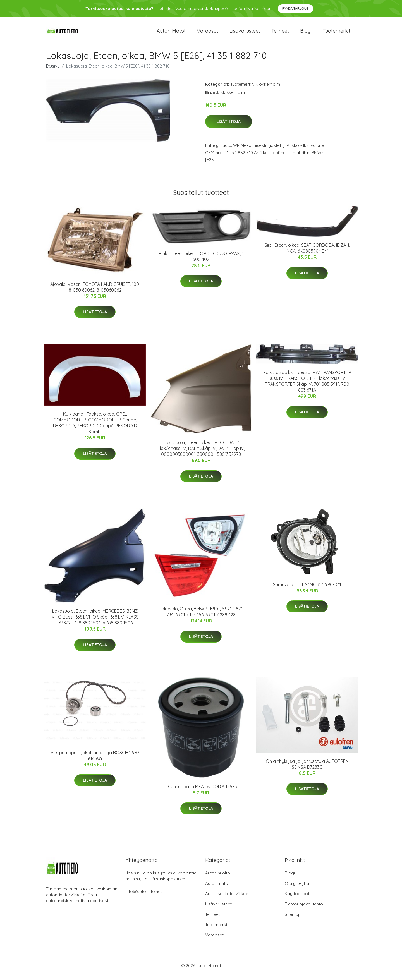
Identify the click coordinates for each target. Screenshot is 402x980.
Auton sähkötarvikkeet (227, 898)
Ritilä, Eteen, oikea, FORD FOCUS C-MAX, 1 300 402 (201, 261)
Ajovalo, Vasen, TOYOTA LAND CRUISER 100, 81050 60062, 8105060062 (95, 292)
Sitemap (293, 919)
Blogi (306, 33)
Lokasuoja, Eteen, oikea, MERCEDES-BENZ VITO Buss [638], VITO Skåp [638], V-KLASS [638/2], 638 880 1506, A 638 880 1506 (95, 622)
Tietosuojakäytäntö (304, 909)
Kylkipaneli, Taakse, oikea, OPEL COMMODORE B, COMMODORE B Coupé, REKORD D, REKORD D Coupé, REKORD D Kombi (95, 428)
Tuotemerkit (337, 33)
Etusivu (53, 71)
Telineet (280, 33)
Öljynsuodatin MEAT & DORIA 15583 (201, 791)
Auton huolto (218, 878)
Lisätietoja (229, 126)
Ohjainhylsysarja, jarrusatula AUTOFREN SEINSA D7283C (307, 769)
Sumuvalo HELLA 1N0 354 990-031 (307, 589)
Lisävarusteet (245, 33)
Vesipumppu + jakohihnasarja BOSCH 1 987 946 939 (95, 760)
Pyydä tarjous (295, 9)
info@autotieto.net (144, 896)
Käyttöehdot (297, 898)
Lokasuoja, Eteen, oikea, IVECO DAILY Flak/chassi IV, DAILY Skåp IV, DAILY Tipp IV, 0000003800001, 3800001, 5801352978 (201, 453)
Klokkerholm (268, 89)
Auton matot (171, 33)
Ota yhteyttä (297, 888)
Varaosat (208, 33)
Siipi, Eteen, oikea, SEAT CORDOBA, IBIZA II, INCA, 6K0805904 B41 (307, 253)
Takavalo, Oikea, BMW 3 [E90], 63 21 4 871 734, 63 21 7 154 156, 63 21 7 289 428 (201, 616)
